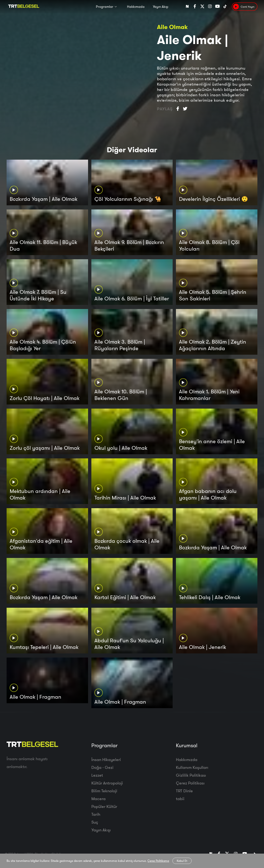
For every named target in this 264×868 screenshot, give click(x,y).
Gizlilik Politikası (191, 775)
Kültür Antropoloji (107, 783)
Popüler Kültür (104, 806)
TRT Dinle (184, 791)
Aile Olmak (172, 27)
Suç (95, 822)
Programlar (105, 7)
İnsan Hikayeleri (106, 759)
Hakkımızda (136, 7)
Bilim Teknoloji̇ (104, 791)
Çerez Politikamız (158, 861)
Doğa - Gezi (102, 767)
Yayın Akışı (161, 7)
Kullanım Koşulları (192, 767)
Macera (98, 799)
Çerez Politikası (190, 783)
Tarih (96, 814)
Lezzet (97, 775)
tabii (180, 799)
